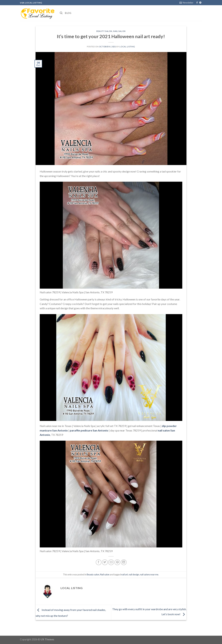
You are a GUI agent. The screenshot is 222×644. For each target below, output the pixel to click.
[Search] (61, 13)
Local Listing (127, 47)
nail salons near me (149, 574)
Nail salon (119, 31)
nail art (125, 574)
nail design (134, 574)
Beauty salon (104, 31)
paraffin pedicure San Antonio (89, 430)
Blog (68, 13)
